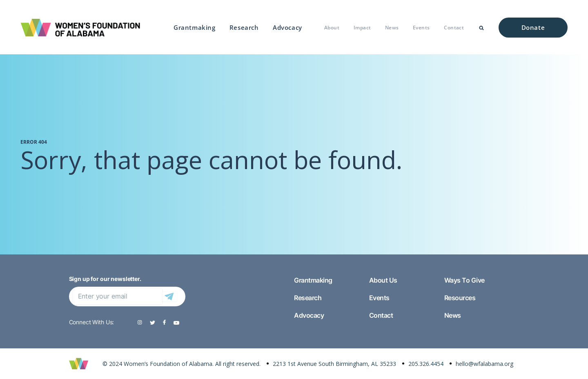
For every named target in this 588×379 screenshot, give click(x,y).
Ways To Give (464, 280)
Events (421, 28)
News (392, 28)
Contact (454, 28)
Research (244, 27)
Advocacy (287, 27)
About (332, 28)
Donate (533, 27)
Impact (362, 28)
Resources (460, 298)
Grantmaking (195, 27)
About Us (383, 280)
